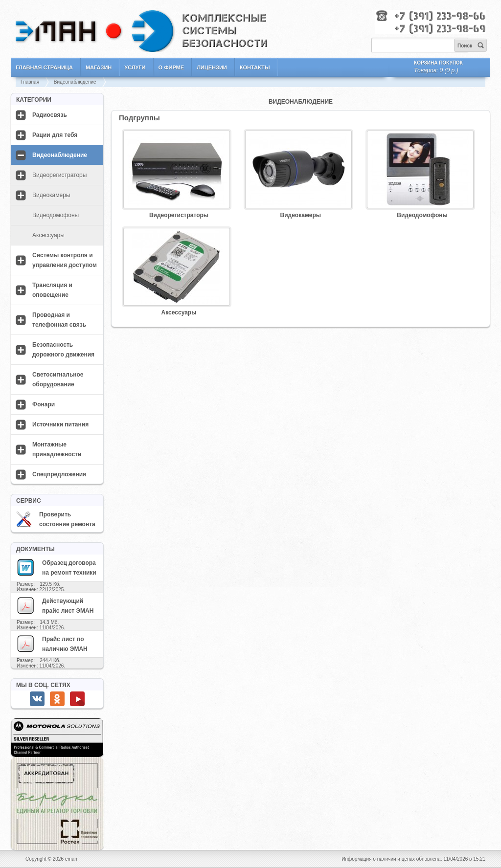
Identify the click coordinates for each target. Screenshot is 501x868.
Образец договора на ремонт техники (56, 567)
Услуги (135, 67)
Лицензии (212, 67)
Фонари (44, 404)
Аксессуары (48, 235)
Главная (30, 82)
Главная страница (44, 67)
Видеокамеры (51, 195)
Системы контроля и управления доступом (65, 260)
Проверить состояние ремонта (56, 519)
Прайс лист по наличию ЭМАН (52, 644)
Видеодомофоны (56, 215)
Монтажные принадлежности (57, 449)
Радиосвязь (50, 115)
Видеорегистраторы (59, 175)
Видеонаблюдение (75, 82)
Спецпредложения (59, 474)
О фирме (171, 67)
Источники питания (60, 424)
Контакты (255, 67)
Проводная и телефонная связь (59, 320)
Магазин (99, 67)
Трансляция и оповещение (52, 290)
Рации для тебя (55, 135)
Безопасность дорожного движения (63, 350)
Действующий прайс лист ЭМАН (55, 605)
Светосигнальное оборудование (58, 379)
